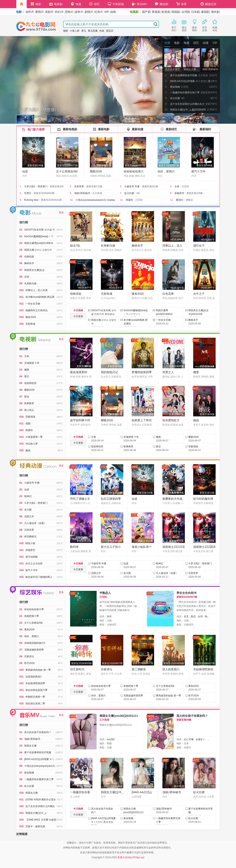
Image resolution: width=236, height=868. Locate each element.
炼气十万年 (199, 171)
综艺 (94, 4)
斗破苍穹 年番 (132, 186)
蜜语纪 (180, 200)
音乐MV (139, 4)
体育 (181, 4)
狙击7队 (75, 246)
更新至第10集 (84, 493)
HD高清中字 (85, 240)
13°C (149, 593)
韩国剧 (176, 12)
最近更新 (184, 25)
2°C (103, 467)
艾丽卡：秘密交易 (35, 826)
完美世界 (79, 186)
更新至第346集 (205, 165)
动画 (113, 12)
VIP (106, 12)
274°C (104, 388)
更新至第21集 (104, 165)
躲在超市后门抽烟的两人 (39, 577)
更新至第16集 (115, 541)
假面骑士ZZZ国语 (204, 547)
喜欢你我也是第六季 (36, 690)
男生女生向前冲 (186, 593)
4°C (195, 515)
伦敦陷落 (29, 257)
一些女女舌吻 (33, 304)
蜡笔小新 (30, 543)
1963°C (150, 716)
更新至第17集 (84, 414)
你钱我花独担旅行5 (35, 643)
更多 (61, 213)
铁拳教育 (29, 403)
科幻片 (59, 12)
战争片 (79, 12)
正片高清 (97, 193)
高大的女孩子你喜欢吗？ (38, 732)
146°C (104, 214)
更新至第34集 (84, 541)
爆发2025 (31, 317)
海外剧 (215, 12)
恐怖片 (69, 12)
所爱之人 (168, 372)
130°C (104, 262)
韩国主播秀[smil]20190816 (39, 243)
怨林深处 (76, 294)
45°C (72, 388)
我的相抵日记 (109, 372)
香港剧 (156, 12)
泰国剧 (205, 12)
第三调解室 (139, 669)
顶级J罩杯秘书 (82, 193)
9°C (103, 515)
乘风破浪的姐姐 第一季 (38, 670)
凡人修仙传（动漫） (35, 523)
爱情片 (40, 12)
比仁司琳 (189, 739)
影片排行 (174, 25)
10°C (165, 388)
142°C (165, 214)
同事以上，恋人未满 (36, 290)
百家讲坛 (29, 656)
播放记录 (208, 4)
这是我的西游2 (34, 677)
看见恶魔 (93, 31)
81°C (72, 214)
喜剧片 (49, 12)
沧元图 (28, 510)
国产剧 (146, 12)
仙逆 (25, 171)
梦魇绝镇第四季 (142, 372)
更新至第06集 (84, 786)
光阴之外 (29, 516)
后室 (27, 277)
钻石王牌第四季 (111, 499)
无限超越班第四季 (34, 650)
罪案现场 (30, 417)
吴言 (186, 617)
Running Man (31, 200)
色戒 (102, 31)
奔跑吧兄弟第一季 (35, 697)
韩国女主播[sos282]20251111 (119, 716)
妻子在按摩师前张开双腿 (38, 752)
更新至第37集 (176, 414)
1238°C (135, 760)
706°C (104, 760)
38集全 (189, 200)
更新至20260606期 (174, 663)
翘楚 (66, 31)
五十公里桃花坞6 (67, 171)
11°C (165, 467)
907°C (196, 760)
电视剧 (56, 4)
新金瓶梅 (29, 773)
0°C (165, 340)
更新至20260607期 (67, 165)
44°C (72, 262)
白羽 (200, 617)
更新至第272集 (94, 186)
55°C (72, 340)
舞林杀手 (29, 263)
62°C (196, 214)
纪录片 (99, 12)
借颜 (28, 424)
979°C (73, 760)
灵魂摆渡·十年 (32, 363)
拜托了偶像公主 (80, 499)
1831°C (73, 716)
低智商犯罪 (30, 383)
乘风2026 (29, 630)
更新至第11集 (207, 366)
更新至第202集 (150, 186)
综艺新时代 (77, 669)
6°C (103, 340)
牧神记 (28, 496)
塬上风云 (29, 410)
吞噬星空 (179, 193)
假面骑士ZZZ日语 (174, 547)
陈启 (193, 617)
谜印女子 (199, 246)
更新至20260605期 (81, 663)
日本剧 (195, 12)
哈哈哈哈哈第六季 (34, 609)
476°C (135, 467)
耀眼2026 (96, 171)
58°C (196, 262)
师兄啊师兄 (30, 537)
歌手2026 (29, 663)
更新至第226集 (195, 193)
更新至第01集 (84, 366)
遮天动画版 (32, 557)
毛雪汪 (28, 193)
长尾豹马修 (30, 283)
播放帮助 (194, 25)
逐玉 (84, 31)
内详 (109, 617)
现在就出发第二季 (35, 704)
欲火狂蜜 (129, 193)
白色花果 (168, 294)
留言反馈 (205, 25)
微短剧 (162, 4)
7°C (134, 340)
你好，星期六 (166, 171)
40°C (103, 637)
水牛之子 (199, 294)
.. (208, 739)
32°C (196, 637)
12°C (72, 515)
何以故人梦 (32, 444)
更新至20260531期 (51, 200)
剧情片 (89, 12)
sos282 (111, 739)
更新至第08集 (176, 366)
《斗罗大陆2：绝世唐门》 (40, 110)
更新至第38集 (176, 541)
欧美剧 (166, 12)
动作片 (30, 12)
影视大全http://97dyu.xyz (131, 857)
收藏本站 (215, 25)
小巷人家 (75, 31)
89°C (196, 388)
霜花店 (110, 31)
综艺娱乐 (13, 590)
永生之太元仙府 (34, 564)
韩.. (207, 617)
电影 (36, 4)
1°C (72, 467)
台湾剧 (186, 12)
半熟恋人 (105, 593)
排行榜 (24, 222)
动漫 (76, 4)
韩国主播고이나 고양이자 (38, 250)
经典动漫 (13, 463)
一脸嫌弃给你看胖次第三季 (39, 779)
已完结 (185, 186)
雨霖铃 (129, 200)
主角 (177, 186)
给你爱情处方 (171, 420)
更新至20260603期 (44, 193)
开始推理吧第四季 (35, 683)
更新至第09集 (176, 493)
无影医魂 (30, 324)
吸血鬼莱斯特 (79, 372)
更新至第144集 (35, 165)
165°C (135, 214)
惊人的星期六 (171, 669)
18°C (165, 515)
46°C (165, 262)
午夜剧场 (116, 4)
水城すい (201, 739)
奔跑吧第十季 (32, 616)
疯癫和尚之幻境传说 (36, 310)
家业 (27, 397)
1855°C (165, 760)
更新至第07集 (146, 366)
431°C (196, 340)
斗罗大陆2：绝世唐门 (36, 186)
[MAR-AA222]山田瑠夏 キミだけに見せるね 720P (103, 822)
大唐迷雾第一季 (34, 437)
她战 (28, 450)
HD (138, 193)
